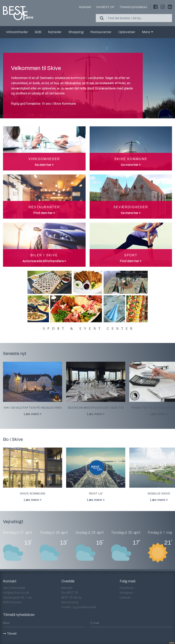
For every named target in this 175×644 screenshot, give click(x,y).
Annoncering (70, 602)
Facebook (126, 588)
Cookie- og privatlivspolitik (79, 607)
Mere (148, 32)
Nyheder (85, 7)
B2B (38, 32)
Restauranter (101, 32)
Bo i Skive (13, 439)
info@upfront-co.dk (16, 593)
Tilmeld (10, 634)
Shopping (76, 32)
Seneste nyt (15, 354)
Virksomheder (17, 32)
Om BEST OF (105, 7)
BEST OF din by (72, 597)
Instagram (126, 593)
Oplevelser (127, 32)
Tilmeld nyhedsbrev (133, 7)
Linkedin (125, 597)
